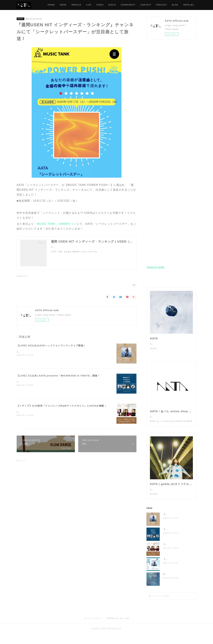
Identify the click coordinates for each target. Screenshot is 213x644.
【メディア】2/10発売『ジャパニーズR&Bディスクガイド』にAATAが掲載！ (62, 406)
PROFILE (92, 5)
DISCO (127, 5)
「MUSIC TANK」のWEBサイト (55, 224)
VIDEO (115, 5)
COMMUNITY (143, 5)
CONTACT (161, 5)
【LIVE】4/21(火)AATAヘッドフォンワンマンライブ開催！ (51, 346)
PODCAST (177, 5)
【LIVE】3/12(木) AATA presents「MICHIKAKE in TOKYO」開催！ (58, 376)
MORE (190, 5)
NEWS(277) (22, 276)
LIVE (104, 5)
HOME (66, 5)
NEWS (78, 5)
